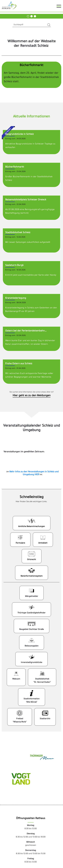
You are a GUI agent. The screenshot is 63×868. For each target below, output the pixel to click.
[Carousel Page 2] (31, 16)
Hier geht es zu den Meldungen (32, 396)
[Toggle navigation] (59, 7)
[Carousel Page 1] (28, 16)
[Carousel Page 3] (35, 16)
